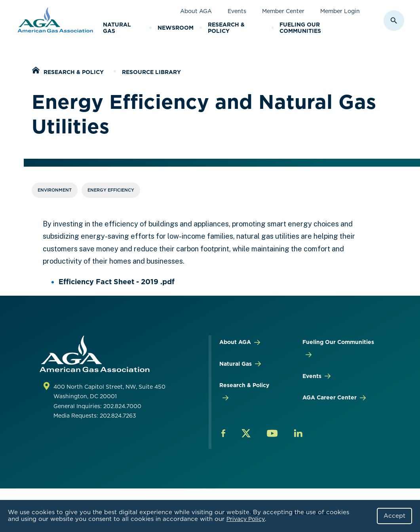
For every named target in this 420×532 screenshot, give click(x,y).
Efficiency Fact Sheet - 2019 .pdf (117, 282)
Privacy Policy (246, 519)
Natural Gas (117, 28)
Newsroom (176, 28)
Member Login (340, 11)
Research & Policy (226, 28)
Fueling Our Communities (300, 28)
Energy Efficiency (111, 190)
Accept (394, 516)
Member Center (283, 11)
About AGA (196, 11)
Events (237, 11)
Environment (55, 190)
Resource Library (151, 72)
